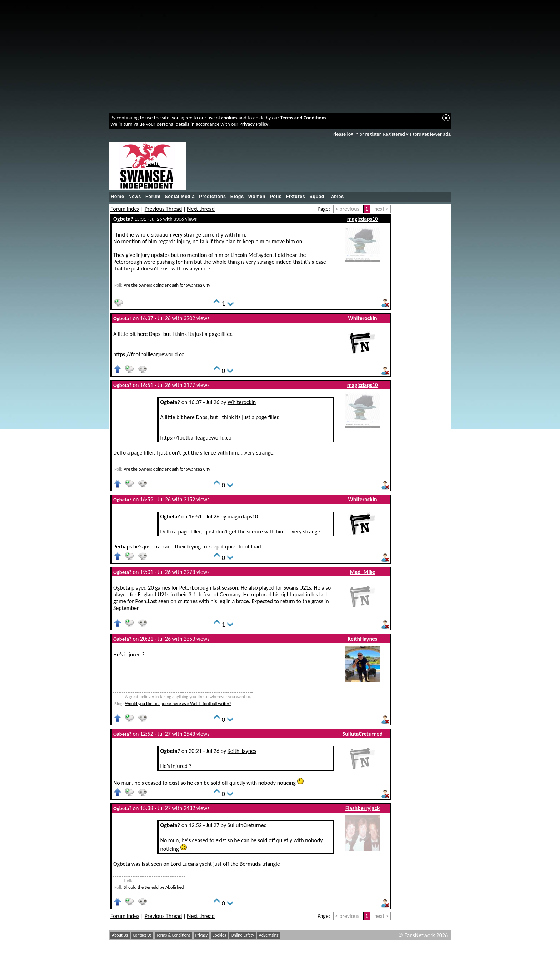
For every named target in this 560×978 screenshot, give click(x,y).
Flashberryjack (362, 808)
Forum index (125, 209)
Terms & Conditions (173, 935)
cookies (229, 118)
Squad (317, 197)
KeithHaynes (363, 639)
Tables (336, 197)
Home (117, 197)
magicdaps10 (363, 219)
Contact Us (142, 935)
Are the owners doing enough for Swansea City (167, 285)
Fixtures (295, 197)
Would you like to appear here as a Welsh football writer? (178, 703)
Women (257, 197)
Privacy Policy (254, 124)
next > (381, 209)
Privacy (202, 935)
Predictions (212, 197)
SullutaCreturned (363, 734)
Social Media (180, 197)
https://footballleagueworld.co (149, 354)
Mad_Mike (362, 572)
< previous (347, 209)
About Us (120, 935)
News (135, 197)
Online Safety (242, 935)
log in (352, 134)
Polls (276, 197)
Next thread (201, 209)
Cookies (219, 935)
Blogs (237, 197)
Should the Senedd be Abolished (154, 887)
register (373, 134)
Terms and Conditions (303, 118)
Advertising (269, 935)
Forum (153, 197)
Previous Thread (163, 209)
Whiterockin (362, 318)
